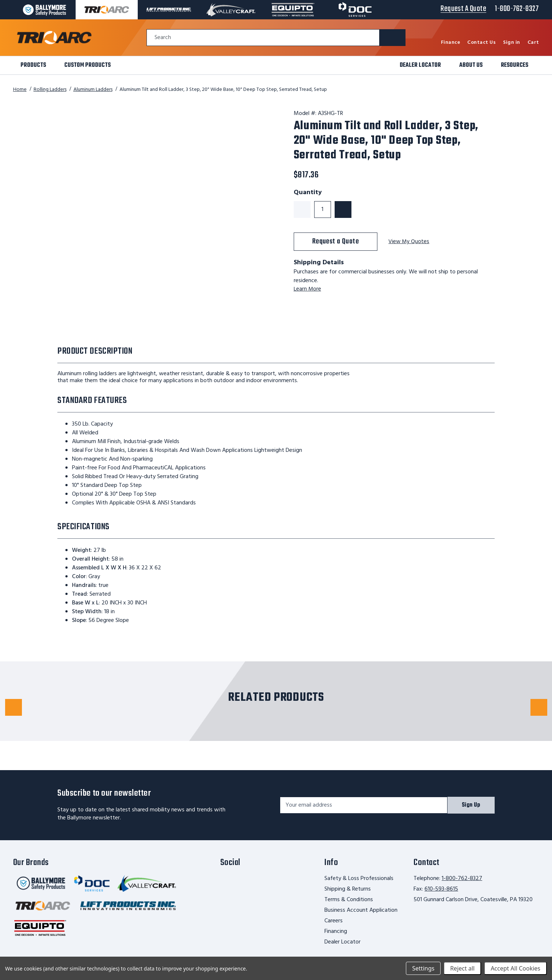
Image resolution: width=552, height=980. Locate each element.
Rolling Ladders (50, 90)
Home (20, 90)
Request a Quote (336, 241)
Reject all (462, 968)
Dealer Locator (342, 942)
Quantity (308, 193)
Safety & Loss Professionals (359, 879)
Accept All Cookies (515, 968)
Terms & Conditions (349, 900)
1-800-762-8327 (462, 879)
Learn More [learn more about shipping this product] (308, 289)
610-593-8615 (441, 889)
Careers (334, 921)
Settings (423, 968)
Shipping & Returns (348, 889)
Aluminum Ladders (93, 90)
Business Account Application (361, 910)
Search (163, 38)
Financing (336, 931)
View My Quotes (409, 242)
